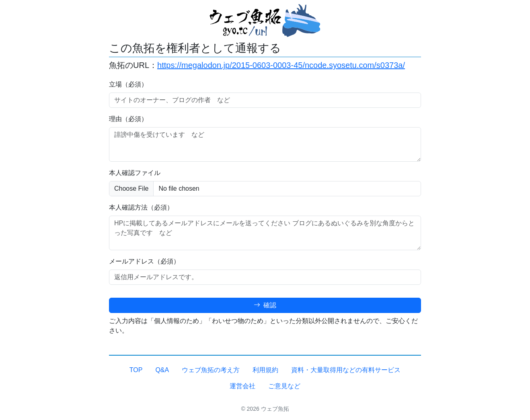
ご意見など (284, 386)
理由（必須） (128, 119)
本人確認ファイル (135, 173)
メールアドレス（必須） (144, 261)
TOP (136, 370)
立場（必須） (128, 84)
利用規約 (265, 370)
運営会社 (242, 386)
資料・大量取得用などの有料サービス (346, 370)
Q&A (162, 370)
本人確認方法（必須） (141, 207)
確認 (265, 305)
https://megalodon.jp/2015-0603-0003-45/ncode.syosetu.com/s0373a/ (281, 65)
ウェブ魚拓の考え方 (211, 370)
